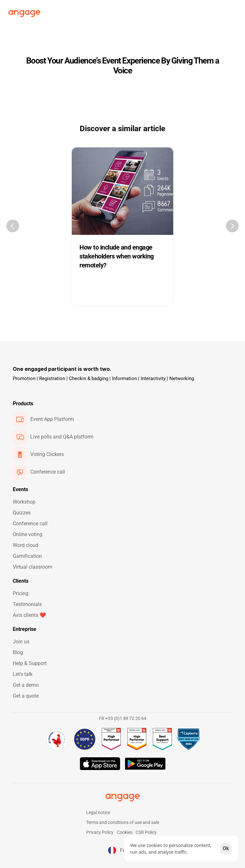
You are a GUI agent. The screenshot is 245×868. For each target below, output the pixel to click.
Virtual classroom (33, 567)
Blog (18, 652)
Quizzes (22, 513)
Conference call (30, 524)
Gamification (27, 556)
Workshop (24, 502)
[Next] (232, 226)
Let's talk (23, 674)
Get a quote (26, 696)
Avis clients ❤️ (29, 615)
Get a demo (26, 685)
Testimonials (27, 604)
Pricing (21, 593)
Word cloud (26, 545)
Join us (21, 642)
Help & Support (30, 663)
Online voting (28, 534)
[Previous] (13, 226)
